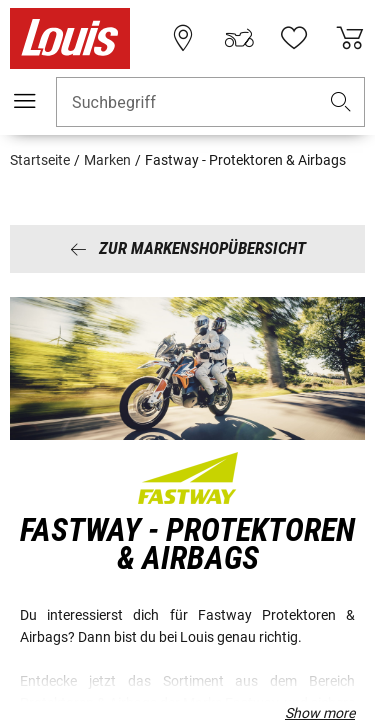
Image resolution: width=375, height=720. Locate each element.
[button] (341, 102)
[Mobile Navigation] (25, 101)
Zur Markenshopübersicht (188, 248)
